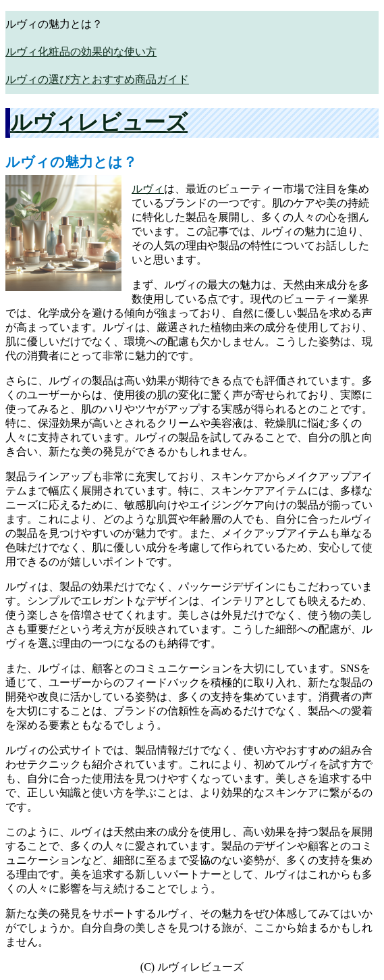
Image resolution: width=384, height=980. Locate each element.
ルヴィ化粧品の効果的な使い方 (81, 52)
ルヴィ (148, 189)
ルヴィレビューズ (99, 122)
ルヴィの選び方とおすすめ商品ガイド (97, 79)
